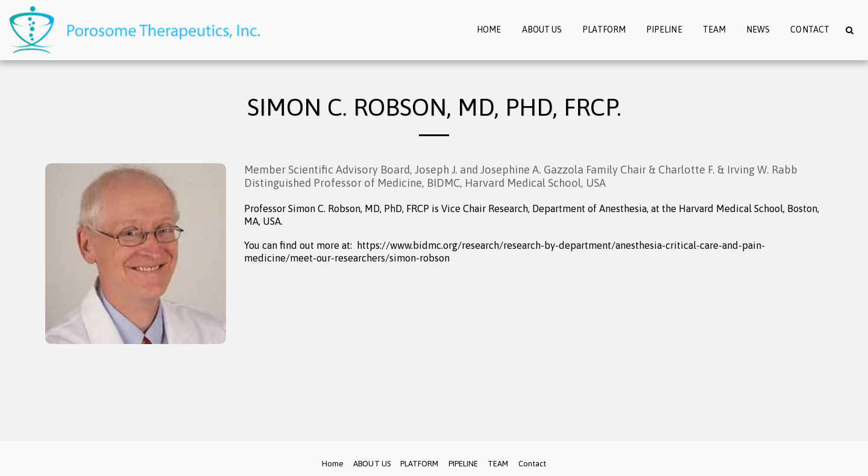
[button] (849, 30)
